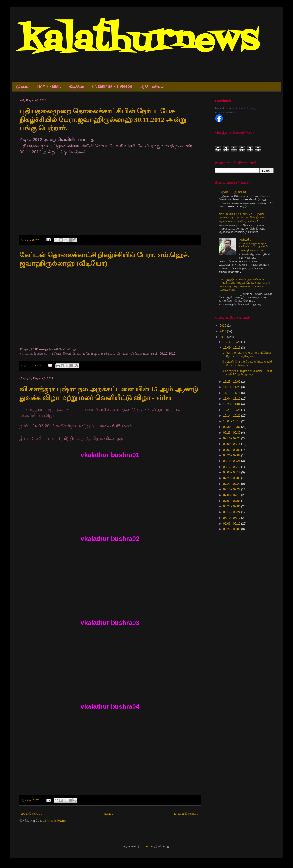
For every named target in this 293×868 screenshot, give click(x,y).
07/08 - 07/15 (232, 495)
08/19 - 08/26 (232, 461)
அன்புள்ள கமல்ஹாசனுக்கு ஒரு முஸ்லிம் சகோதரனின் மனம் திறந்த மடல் (253, 245)
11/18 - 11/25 (232, 387)
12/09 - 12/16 (232, 348)
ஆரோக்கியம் (152, 86)
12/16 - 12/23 (232, 342)
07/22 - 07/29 (232, 484)
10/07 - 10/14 (232, 421)
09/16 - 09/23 (232, 438)
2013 (223, 331)
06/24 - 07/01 (232, 506)
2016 (223, 326)
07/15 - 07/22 (232, 489)
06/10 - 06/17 (232, 518)
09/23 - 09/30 (232, 433)
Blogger (148, 846)
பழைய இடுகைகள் (187, 814)
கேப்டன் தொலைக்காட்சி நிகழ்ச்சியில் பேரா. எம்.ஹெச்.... (248, 363)
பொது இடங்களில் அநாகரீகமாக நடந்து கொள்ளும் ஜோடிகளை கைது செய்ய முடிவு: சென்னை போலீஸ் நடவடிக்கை (244, 285)
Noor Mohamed (224, 108)
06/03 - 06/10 (232, 524)
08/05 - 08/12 (232, 472)
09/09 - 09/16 (232, 444)
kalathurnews (139, 41)
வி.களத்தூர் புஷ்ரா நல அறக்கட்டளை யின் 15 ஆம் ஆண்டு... (247, 373)
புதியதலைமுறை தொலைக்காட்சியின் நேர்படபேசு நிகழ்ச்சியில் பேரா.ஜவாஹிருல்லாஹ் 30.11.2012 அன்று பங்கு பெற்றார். (103, 120)
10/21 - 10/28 (232, 410)
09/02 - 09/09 (232, 450)
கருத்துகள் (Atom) (54, 821)
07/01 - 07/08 (232, 501)
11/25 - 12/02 (232, 382)
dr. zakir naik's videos (112, 86)
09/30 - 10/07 (232, 427)
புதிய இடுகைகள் (32, 814)
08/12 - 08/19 (232, 467)
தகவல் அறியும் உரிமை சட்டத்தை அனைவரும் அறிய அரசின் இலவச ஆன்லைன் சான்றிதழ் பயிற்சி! (242, 217)
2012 (223, 337)
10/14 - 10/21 (232, 416)
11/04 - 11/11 (232, 399)
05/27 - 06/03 (232, 529)
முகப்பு (22, 86)
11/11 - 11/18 (232, 393)
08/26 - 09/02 (232, 455)
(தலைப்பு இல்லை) (234, 192)
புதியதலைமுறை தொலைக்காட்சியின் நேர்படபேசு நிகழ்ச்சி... (247, 354)
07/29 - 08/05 (232, 478)
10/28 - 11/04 (232, 404)
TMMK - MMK (49, 86)
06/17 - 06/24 (232, 512)
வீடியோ (76, 86)
